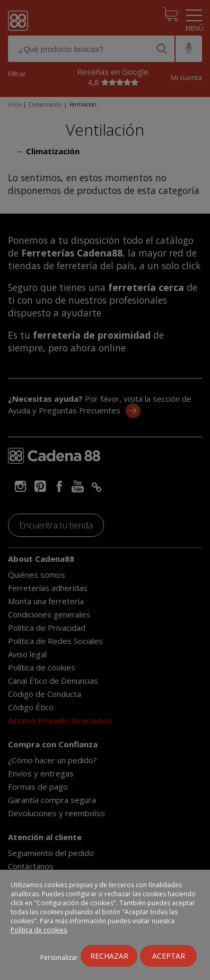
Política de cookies (39, 930)
